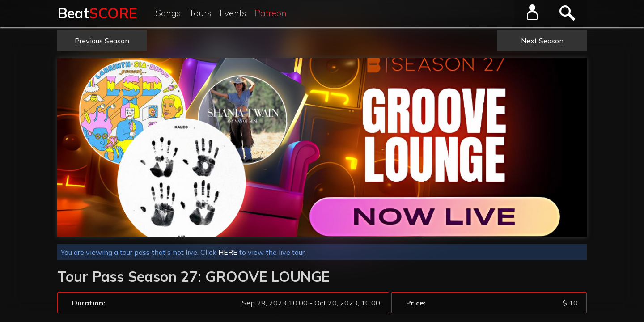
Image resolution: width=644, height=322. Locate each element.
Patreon (271, 13)
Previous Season (102, 41)
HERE (228, 252)
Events (233, 13)
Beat (97, 13)
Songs (168, 13)
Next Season (542, 41)
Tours (200, 13)
